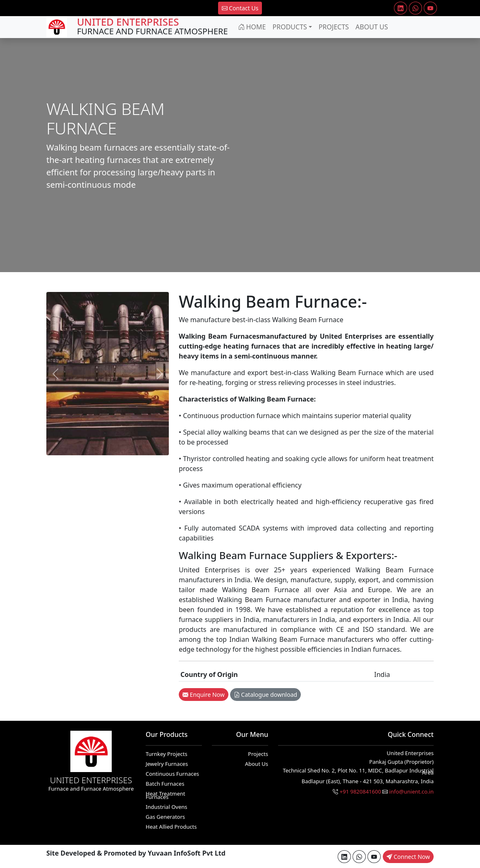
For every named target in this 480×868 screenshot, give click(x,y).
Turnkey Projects (167, 754)
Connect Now (408, 857)
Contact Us (240, 8)
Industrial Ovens (167, 807)
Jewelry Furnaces (167, 764)
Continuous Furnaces (172, 774)
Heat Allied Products (171, 827)
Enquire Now (204, 695)
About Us (372, 27)
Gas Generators (165, 817)
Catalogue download (265, 695)
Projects (334, 27)
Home (252, 27)
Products (290, 27)
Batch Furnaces (165, 784)
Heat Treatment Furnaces (166, 795)
